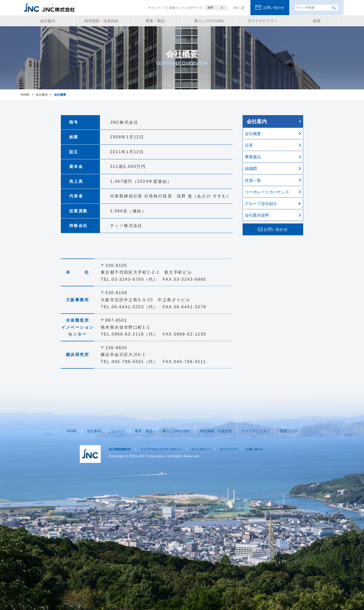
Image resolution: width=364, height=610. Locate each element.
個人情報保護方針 (122, 445)
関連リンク (285, 429)
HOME (75, 429)
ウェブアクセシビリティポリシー (169, 445)
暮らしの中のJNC (174, 429)
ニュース (118, 429)
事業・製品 (142, 429)
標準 (211, 8)
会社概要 (253, 134)
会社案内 (257, 121)
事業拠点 (253, 157)
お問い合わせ (274, 445)
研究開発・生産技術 (214, 429)
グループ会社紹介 (261, 204)
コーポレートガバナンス (267, 192)
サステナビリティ (253, 429)
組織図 (251, 169)
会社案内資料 (257, 215)
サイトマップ (245, 445)
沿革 (249, 145)
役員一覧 (253, 180)
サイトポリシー (214, 445)
